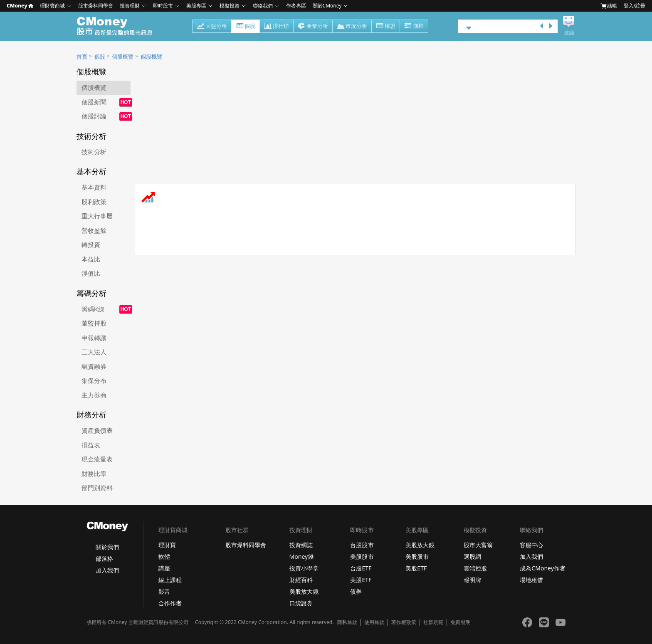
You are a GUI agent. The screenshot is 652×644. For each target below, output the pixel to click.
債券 (356, 591)
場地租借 (531, 580)
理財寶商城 (52, 6)
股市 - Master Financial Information (119, 26)
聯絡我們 (263, 6)
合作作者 (170, 603)
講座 (164, 568)
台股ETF (361, 568)
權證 (386, 27)
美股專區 (196, 6)
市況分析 (352, 27)
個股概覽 (123, 57)
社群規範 (433, 622)
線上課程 (170, 580)
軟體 (164, 556)
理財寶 (167, 545)
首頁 (82, 57)
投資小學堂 (304, 568)
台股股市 (362, 545)
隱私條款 (347, 622)
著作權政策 (404, 622)
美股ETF (361, 580)
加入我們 (107, 570)
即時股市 (163, 6)
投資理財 (130, 6)
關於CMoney (327, 6)
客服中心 (531, 545)
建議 (569, 33)
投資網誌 (301, 545)
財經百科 (301, 580)
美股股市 (362, 556)
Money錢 (302, 556)
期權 (414, 27)
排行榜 (277, 27)
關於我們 (107, 547)
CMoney (20, 6)
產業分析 (313, 27)
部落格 (104, 559)
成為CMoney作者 (543, 568)
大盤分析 (212, 27)
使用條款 (374, 622)
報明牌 (472, 580)
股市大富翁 (478, 545)
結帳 (609, 6)
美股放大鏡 (304, 591)
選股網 (472, 556)
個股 (246, 27)
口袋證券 (301, 603)
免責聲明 (460, 622)
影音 (164, 591)
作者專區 (296, 6)
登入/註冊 (635, 6)
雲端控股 (475, 568)
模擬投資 (230, 6)
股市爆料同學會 (96, 6)
